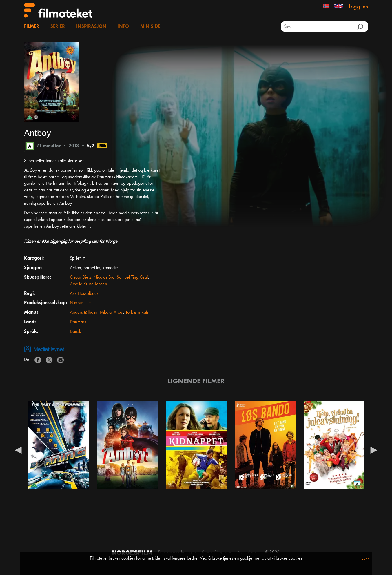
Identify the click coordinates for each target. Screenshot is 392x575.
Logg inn (358, 7)
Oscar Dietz (81, 277)
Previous (18, 450)
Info (123, 27)
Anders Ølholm (84, 313)
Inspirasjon (91, 27)
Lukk (365, 558)
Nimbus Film (81, 303)
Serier (58, 27)
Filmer (32, 27)
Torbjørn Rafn (137, 313)
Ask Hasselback (84, 294)
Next (374, 450)
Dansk (75, 332)
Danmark (78, 322)
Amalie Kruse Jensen (89, 284)
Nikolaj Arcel (111, 313)
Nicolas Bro (104, 277)
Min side (150, 27)
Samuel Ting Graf (132, 277)
